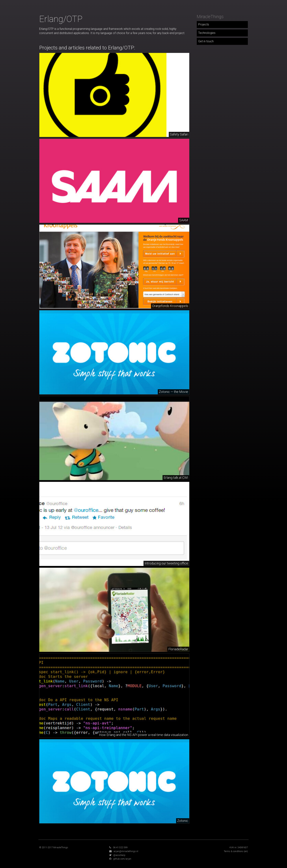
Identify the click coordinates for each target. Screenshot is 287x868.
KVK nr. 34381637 (239, 847)
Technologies (207, 33)
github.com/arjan (122, 859)
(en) (246, 851)
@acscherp (119, 855)
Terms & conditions (234, 851)
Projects (204, 24)
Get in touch (206, 41)
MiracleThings (210, 17)
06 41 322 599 (120, 847)
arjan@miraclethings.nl (126, 851)
